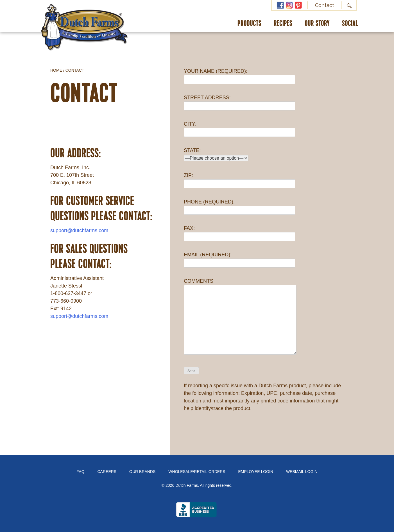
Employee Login (256, 472)
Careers (107, 472)
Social (350, 24)
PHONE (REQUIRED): (240, 206)
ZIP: (240, 179)
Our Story (317, 24)
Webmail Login (302, 472)
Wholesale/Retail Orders (197, 472)
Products (249, 24)
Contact (325, 5)
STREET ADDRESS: (240, 102)
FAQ (81, 472)
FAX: (240, 232)
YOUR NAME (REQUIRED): (240, 75)
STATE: (216, 154)
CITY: (240, 128)
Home (56, 70)
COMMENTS (240, 317)
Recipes (283, 24)
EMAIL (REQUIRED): (240, 259)
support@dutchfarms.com (79, 230)
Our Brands (142, 472)
